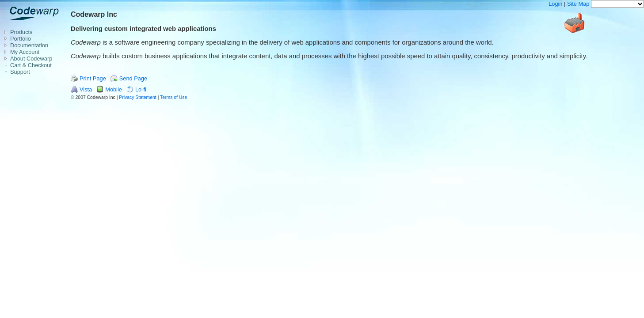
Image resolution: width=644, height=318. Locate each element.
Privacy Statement (137, 97)
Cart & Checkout (31, 65)
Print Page (93, 78)
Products (21, 32)
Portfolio (21, 39)
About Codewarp (31, 59)
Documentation (29, 45)
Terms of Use (173, 97)
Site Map (578, 4)
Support (20, 72)
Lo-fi (141, 89)
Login (555, 4)
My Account (25, 52)
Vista (86, 89)
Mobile (114, 89)
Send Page (133, 78)
